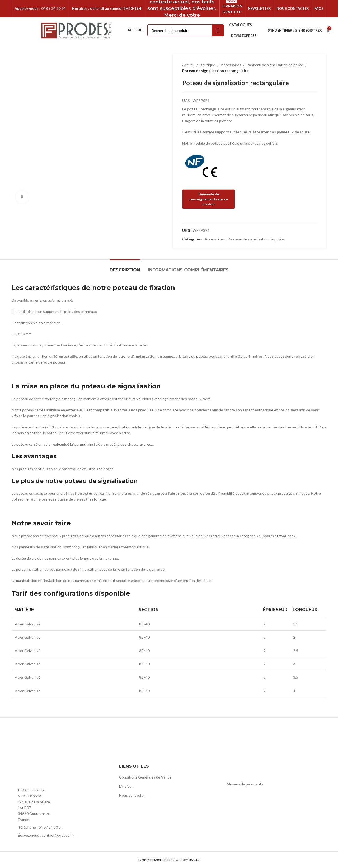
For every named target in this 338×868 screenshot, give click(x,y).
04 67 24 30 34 (53, 8)
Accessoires (231, 65)
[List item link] (61, 827)
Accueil (188, 65)
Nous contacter (132, 795)
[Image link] (41, 773)
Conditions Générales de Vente (145, 777)
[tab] (125, 267)
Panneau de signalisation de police (275, 65)
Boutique (208, 65)
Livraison (126, 786)
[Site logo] (76, 30)
